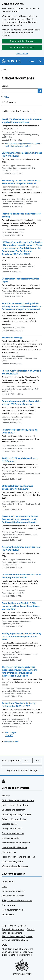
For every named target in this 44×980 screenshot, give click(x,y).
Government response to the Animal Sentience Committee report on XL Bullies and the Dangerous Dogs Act (20, 519)
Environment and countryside (16, 843)
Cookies (22, 926)
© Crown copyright (22, 974)
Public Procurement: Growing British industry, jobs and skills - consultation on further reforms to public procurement (22, 306)
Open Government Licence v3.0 (17, 952)
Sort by (5, 111)
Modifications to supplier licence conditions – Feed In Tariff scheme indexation (23, 145)
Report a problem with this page (22, 770)
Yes (28, 761)
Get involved (8, 914)
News (5, 886)
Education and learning (13, 833)
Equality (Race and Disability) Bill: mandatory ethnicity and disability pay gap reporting (21, 606)
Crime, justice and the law (14, 819)
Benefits (6, 796)
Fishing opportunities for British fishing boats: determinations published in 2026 (21, 637)
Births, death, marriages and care (18, 800)
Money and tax (9, 852)
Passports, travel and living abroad (18, 857)
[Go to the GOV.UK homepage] (11, 61)
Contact (31, 929)
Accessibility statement (13, 929)
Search (14, 85)
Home (4, 69)
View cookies (22, 53)
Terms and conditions (12, 933)
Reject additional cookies (22, 48)
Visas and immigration (12, 861)
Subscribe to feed (10, 741)
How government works (13, 910)
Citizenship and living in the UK (16, 814)
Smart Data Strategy (12, 338)
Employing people (10, 838)
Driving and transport (12, 829)
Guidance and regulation (13, 891)
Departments (8, 882)
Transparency (8, 905)
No (39, 761)
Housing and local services (14, 847)
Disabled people (10, 824)
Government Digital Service (15, 940)
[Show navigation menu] (31, 61)
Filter (6, 97)
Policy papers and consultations (17, 900)
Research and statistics (13, 896)
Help (4, 926)
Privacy (12, 926)
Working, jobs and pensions (15, 866)
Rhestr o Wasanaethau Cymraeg (17, 936)
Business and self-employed (15, 805)
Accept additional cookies (22, 41)
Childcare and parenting (13, 810)
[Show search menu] (40, 61)
